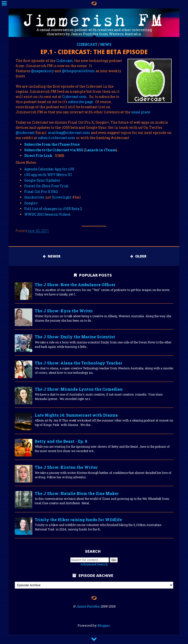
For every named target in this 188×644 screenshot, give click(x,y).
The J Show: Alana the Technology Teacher (78, 363)
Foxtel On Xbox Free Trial (46, 186)
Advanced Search (94, 564)
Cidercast (65, 61)
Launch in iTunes (100, 150)
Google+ (31, 203)
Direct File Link (38, 156)
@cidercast (25, 133)
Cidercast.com (75, 97)
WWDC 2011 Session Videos (47, 214)
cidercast (87, 44)
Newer (52, 256)
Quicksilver (34, 197)
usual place (141, 112)
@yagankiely (42, 71)
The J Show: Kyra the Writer (64, 311)
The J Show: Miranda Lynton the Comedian (79, 389)
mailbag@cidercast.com (69, 133)
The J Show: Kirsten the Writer (66, 467)
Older (138, 256)
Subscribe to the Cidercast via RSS (54, 150)
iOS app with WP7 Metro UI (48, 175)
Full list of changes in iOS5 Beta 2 (53, 209)
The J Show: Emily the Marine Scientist (75, 337)
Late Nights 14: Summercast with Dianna (76, 415)
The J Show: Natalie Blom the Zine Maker (77, 493)
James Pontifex (88, 606)
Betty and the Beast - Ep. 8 (61, 441)
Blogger (104, 625)
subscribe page (81, 102)
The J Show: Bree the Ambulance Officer (75, 285)
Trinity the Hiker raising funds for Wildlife (78, 520)
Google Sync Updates (42, 180)
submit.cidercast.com (57, 138)
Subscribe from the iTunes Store (52, 144)
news (106, 44)
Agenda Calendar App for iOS (49, 169)
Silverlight (62, 197)
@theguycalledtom (78, 71)
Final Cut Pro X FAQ (41, 192)
